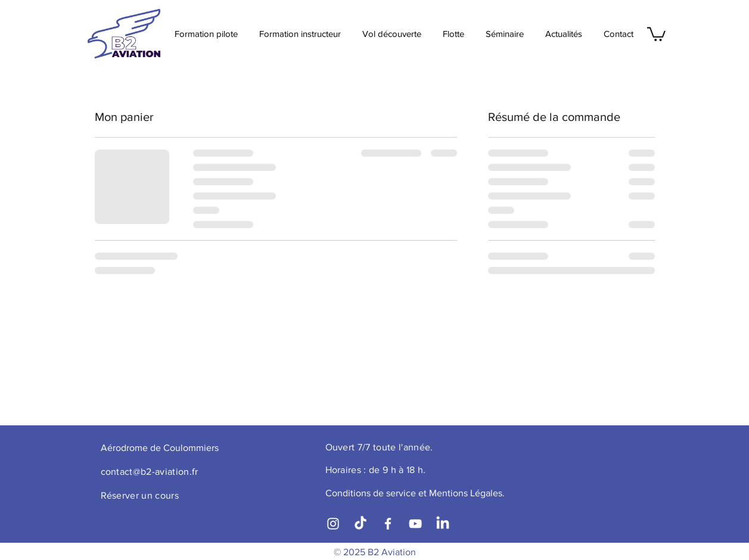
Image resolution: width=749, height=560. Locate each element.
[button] (656, 33)
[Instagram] (333, 524)
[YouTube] (415, 524)
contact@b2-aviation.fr (150, 472)
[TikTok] (360, 524)
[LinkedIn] (443, 524)
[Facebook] (388, 524)
